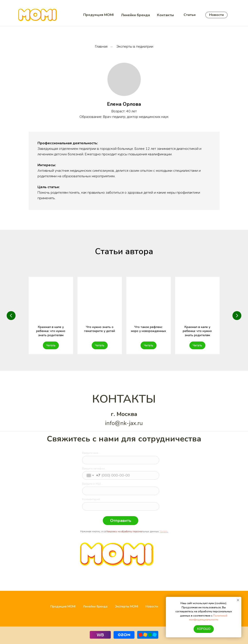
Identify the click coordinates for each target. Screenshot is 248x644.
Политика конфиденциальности (124, 532)
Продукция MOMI (63, 606)
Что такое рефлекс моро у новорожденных (149, 329)
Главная (101, 47)
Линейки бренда (95, 606)
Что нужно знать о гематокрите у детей (100, 329)
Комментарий (91, 499)
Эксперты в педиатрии (135, 47)
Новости (152, 606)
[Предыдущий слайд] (11, 316)
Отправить (121, 521)
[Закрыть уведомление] (238, 600)
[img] (89, 537)
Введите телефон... (94, 468)
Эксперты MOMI (127, 606)
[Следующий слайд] (237, 316)
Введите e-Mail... (93, 484)
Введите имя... (91, 453)
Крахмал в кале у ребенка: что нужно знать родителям (51, 331)
